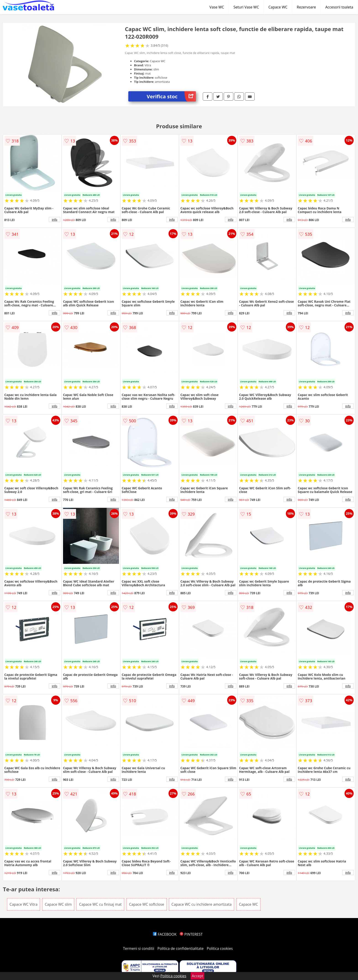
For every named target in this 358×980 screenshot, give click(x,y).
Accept (197, 976)
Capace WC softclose (147, 904)
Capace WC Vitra (24, 904)
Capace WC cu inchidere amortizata (202, 904)
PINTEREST (191, 934)
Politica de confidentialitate (181, 948)
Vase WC (217, 7)
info (55, 220)
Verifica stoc (171, 96)
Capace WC (278, 7)
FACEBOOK (165, 934)
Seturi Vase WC (246, 7)
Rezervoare (306, 7)
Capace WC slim (58, 904)
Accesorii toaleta (339, 7)
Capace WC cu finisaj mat (100, 904)
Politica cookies (220, 948)
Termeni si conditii (139, 948)
